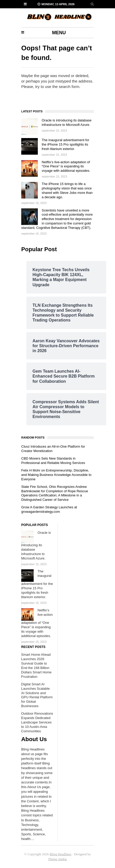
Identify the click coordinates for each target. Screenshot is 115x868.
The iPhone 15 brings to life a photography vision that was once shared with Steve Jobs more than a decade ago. (67, 190)
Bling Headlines (61, 854)
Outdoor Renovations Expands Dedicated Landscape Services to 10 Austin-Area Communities (37, 722)
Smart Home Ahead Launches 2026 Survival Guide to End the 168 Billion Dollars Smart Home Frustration (36, 665)
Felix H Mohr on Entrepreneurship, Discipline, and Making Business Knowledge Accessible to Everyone (56, 475)
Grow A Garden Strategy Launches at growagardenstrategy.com (49, 509)
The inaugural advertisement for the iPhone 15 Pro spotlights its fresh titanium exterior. (66, 144)
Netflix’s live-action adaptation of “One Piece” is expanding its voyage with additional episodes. (66, 166)
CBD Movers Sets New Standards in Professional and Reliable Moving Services (53, 461)
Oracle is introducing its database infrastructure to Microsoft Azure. (67, 122)
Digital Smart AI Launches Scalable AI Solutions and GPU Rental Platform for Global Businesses (37, 695)
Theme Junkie (57, 859)
